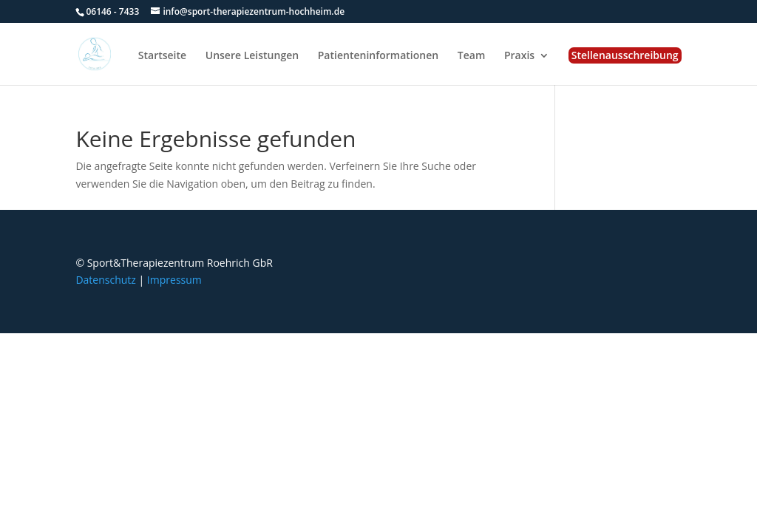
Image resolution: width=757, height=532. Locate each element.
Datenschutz (105, 280)
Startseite (162, 56)
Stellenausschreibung (625, 55)
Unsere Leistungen (252, 56)
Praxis (519, 56)
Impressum (174, 280)
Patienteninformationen (378, 56)
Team (471, 56)
